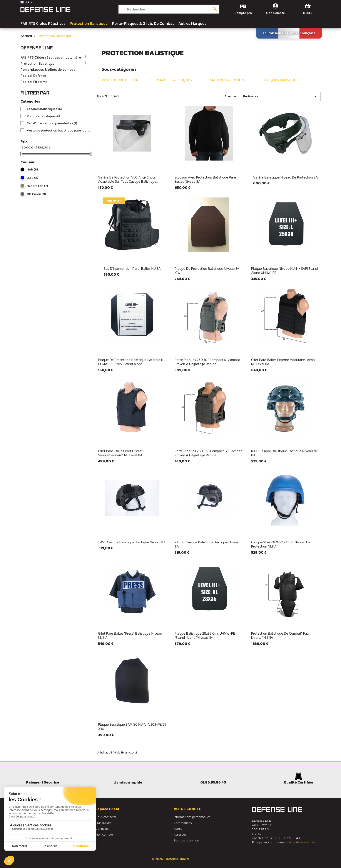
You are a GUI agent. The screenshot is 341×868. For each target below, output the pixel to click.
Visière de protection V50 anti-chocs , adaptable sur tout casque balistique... (128, 179)
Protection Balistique (38, 64)
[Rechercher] (169, 9)
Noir (32, 169)
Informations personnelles (192, 817)
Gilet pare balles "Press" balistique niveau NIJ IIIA (130, 635)
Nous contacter (106, 817)
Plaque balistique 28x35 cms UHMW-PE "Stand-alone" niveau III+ (205, 635)
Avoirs (178, 829)
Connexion (103, 829)
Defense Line (37, 48)
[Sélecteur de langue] (27, 3)
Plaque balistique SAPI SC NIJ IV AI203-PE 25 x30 (132, 726)
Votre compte (187, 809)
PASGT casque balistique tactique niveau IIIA (207, 544)
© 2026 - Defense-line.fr (170, 859)
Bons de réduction (186, 840)
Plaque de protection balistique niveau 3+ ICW (207, 271)
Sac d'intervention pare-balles (52, 123)
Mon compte (104, 835)
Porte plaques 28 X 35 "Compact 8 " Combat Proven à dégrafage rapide (208, 453)
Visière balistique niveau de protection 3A (286, 177)
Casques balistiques (44, 109)
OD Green (36, 194)
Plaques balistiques (44, 116)
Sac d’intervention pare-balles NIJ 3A (132, 268)
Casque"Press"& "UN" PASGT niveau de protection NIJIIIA (281, 544)
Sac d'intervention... (228, 80)
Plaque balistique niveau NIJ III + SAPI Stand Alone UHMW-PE (284, 271)
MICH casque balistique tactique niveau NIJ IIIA (285, 453)
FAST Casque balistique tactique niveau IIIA (132, 542)
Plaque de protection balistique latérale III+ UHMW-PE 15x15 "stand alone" (131, 362)
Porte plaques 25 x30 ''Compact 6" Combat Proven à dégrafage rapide (207, 362)
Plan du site (103, 823)
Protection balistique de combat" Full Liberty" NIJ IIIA (280, 635)
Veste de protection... (121, 80)
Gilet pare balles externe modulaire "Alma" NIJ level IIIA (283, 362)
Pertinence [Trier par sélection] (281, 96)
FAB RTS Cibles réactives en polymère (51, 57)
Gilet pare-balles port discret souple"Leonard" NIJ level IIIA (120, 453)
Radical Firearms (34, 82)
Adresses (180, 835)
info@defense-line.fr (302, 842)
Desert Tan (37, 186)
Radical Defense (33, 76)
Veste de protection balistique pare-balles (59, 130)
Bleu (32, 178)
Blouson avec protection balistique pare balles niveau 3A (205, 179)
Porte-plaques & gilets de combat (48, 70)
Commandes (183, 823)
